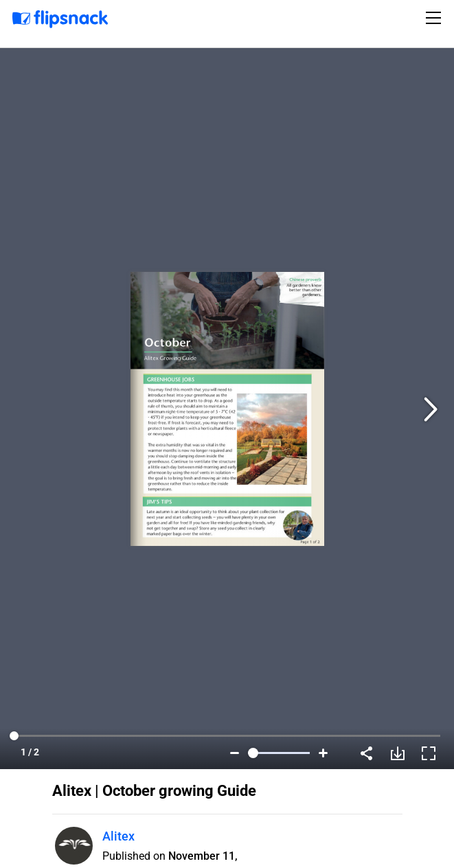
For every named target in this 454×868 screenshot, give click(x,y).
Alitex (118, 836)
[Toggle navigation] (435, 18)
